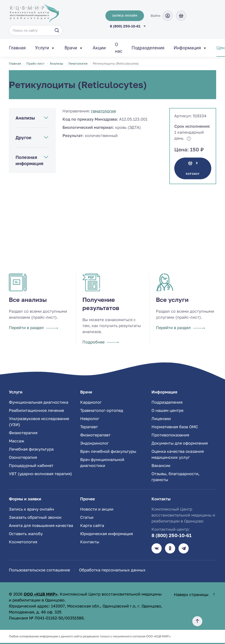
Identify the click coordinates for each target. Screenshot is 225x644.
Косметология (23, 542)
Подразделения (148, 48)
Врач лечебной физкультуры (108, 451)
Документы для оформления (180, 443)
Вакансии (161, 465)
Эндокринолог (94, 443)
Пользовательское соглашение (39, 570)
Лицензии (161, 418)
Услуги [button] (42, 48)
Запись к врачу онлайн (31, 509)
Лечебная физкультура (31, 449)
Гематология (103, 111)
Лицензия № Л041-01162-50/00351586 (46, 618)
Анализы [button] (25, 118)
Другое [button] (23, 137)
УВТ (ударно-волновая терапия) (40, 474)
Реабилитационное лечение (36, 410)
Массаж (16, 441)
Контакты (90, 542)
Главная (17, 48)
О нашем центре (167, 410)
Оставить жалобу (26, 534)
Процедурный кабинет (31, 465)
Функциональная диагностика (39, 402)
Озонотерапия (23, 457)
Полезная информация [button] (29, 160)
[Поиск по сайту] (36, 30)
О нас (119, 48)
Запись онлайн (125, 16)
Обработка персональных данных (112, 570)
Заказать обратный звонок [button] (35, 517)
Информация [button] (187, 48)
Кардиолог (91, 402)
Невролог (90, 418)
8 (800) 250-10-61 (125, 26)
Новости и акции (97, 509)
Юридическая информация (107, 534)
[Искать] (57, 30)
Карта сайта (92, 525)
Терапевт (89, 427)
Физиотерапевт (95, 435)
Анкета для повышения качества (41, 525)
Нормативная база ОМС (175, 427)
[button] (197, 621)
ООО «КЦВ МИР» (41, 594)
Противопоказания (170, 435)
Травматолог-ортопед (102, 410)
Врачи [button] (71, 48)
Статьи (87, 517)
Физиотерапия (23, 433)
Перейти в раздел (33, 328)
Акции (99, 48)
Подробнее (101, 342)
